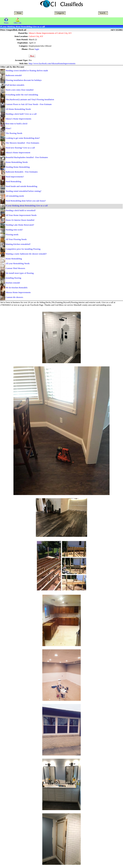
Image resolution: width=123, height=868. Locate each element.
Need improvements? (15, 177)
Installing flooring (13, 278)
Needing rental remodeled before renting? (23, 191)
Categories (60, 13)
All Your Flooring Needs (16, 239)
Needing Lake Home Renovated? (20, 225)
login (37, 49)
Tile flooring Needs (14, 133)
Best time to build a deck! (17, 124)
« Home (19, 13)
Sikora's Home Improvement (18, 152)
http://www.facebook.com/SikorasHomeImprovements (52, 63)
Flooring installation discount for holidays (24, 80)
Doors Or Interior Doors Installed (20, 220)
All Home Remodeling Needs (18, 109)
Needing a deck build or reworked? (21, 210)
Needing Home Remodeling (18, 167)
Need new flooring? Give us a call (20, 148)
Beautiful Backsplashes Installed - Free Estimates (27, 157)
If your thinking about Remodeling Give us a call (27, 206)
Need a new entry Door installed (19, 90)
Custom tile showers (14, 297)
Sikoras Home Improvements (18, 292)
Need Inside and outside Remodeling (21, 186)
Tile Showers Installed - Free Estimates (22, 143)
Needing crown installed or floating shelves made (27, 70)
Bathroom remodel (14, 75)
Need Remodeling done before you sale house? (26, 201)
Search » (103, 13)
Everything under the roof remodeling (22, 95)
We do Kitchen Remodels (16, 288)
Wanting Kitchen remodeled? (18, 244)
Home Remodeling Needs (17, 162)
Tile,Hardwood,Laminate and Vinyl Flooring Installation (30, 99)
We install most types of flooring (20, 273)
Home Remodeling (14, 259)
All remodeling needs (15, 196)
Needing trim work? (14, 230)
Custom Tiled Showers (15, 268)
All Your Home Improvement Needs (21, 215)
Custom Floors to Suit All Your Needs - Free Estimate (29, 104)
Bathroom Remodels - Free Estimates (22, 172)
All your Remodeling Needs (18, 263)
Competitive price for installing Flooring (23, 249)
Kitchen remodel (13, 283)
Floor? (8, 128)
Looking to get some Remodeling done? (23, 138)
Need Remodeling (13, 181)
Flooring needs (12, 234)
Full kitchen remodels (15, 85)
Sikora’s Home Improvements (18, 119)
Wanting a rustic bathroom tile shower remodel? (26, 254)
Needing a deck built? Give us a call (21, 114)
